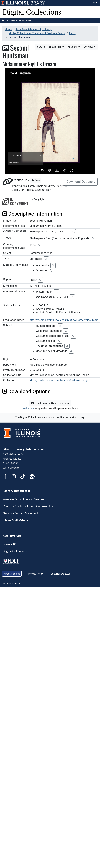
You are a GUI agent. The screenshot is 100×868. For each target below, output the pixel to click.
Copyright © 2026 (60, 574)
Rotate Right (42, 170)
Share (73, 47)
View (89, 47)
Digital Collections (32, 12)
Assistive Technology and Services (24, 499)
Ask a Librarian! (12, 468)
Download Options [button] (26, 391)
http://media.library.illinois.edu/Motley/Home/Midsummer (64, 320)
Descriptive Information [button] (32, 214)
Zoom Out (35, 170)
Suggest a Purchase (15, 551)
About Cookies (12, 574)
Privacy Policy (36, 574)
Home (8, 29)
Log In (95, 3)
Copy (36, 180)
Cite (41, 47)
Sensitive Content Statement (19, 21)
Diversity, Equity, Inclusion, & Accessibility (28, 506)
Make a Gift (10, 544)
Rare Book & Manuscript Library (34, 29)
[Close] (40, 155)
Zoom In (28, 170)
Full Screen (71, 170)
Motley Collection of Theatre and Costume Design (37, 33)
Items (72, 33)
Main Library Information (25, 449)
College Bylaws (11, 583)
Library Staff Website (16, 520)
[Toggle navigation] (95, 12)
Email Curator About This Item (50, 403)
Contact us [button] (28, 408)
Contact (55, 47)
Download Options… (81, 182)
